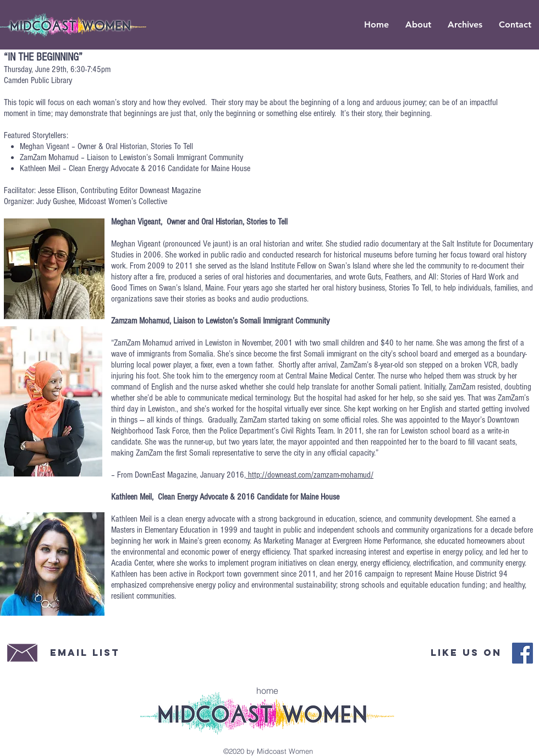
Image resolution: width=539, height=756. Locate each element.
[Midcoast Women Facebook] (522, 653)
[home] (267, 691)
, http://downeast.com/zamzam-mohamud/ (309, 475)
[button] (465, 25)
